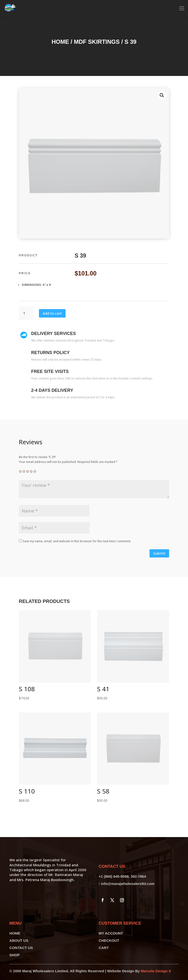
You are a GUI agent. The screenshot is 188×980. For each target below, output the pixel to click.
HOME (15, 933)
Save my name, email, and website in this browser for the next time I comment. (77, 541)
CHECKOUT (109, 940)
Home (60, 42)
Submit (159, 553)
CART (104, 948)
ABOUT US (19, 940)
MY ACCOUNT (111, 933)
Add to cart (52, 313)
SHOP (15, 955)
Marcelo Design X (156, 971)
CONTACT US (21, 948)
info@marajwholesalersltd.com (128, 884)
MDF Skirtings (97, 42)
